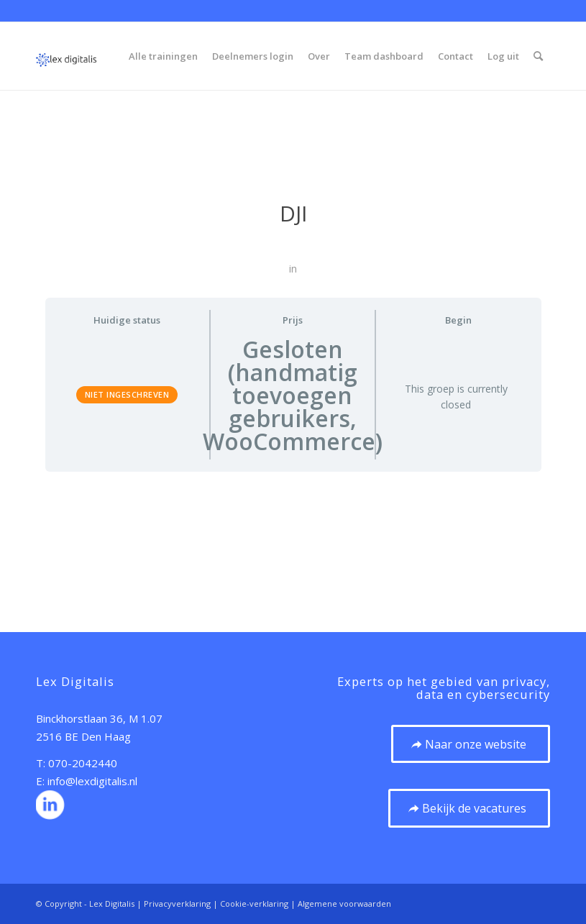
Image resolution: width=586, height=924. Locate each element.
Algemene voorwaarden (344, 904)
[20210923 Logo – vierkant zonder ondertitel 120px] (66, 56)
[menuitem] (163, 56)
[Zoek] (538, 56)
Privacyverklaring (177, 904)
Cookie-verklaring (254, 904)
